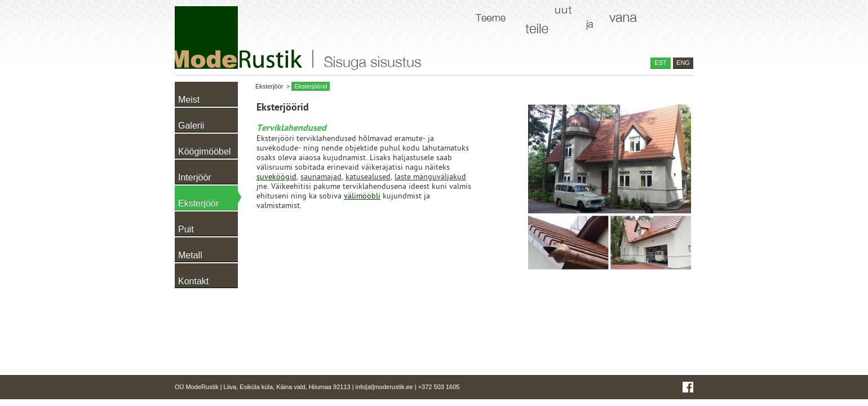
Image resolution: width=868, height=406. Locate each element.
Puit (186, 229)
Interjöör (195, 177)
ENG (683, 63)
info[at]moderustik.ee (384, 387)
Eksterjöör (269, 86)
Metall (190, 255)
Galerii (191, 125)
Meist (189, 100)
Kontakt (193, 281)
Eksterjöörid (311, 86)
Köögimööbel (204, 151)
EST (660, 63)
